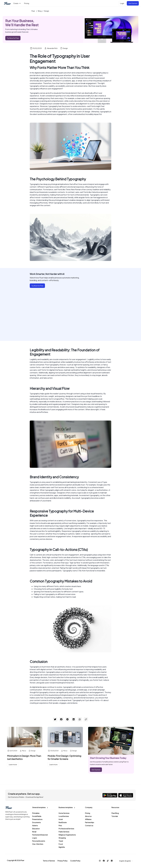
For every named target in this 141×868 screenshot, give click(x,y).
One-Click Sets (38, 844)
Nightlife (62, 847)
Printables (36, 813)
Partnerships (90, 822)
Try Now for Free (13, 38)
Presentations (37, 819)
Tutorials (115, 816)
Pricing (88, 813)
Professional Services (66, 829)
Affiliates (88, 819)
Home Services (64, 813)
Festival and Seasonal (40, 835)
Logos (35, 838)
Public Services (64, 832)
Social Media (37, 816)
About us (88, 816)
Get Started (133, 3)
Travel (61, 841)
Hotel (61, 819)
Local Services (64, 816)
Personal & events (39, 841)
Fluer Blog (115, 813)
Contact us (89, 826)
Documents (36, 822)
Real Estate (63, 822)
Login (122, 3)
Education (36, 829)
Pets (60, 826)
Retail (34, 832)
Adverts (35, 826)
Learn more (13, 764)
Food (61, 844)
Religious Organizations (67, 835)
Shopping (62, 838)
